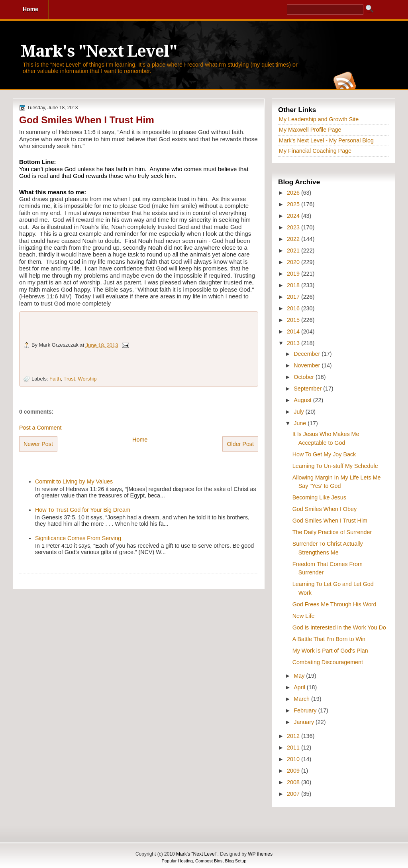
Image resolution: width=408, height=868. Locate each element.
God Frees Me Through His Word (334, 604)
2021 (294, 251)
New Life (304, 616)
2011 (294, 748)
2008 (294, 782)
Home (140, 440)
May (300, 676)
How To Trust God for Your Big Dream (83, 510)
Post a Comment (40, 428)
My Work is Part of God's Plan (330, 651)
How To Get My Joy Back (324, 454)
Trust (70, 379)
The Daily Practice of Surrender (332, 532)
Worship (87, 379)
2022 (294, 239)
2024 (294, 216)
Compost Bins (209, 861)
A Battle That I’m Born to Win (329, 639)
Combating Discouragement (328, 662)
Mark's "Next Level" (99, 51)
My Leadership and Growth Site (319, 119)
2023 (294, 227)
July (299, 412)
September (308, 389)
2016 (294, 308)
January (305, 722)
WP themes (260, 854)
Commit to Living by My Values (74, 481)
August (303, 400)
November (308, 365)
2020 (294, 262)
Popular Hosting (177, 861)
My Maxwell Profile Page (310, 130)
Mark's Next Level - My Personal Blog (326, 140)
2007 (294, 794)
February (306, 710)
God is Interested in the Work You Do (339, 627)
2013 (294, 343)
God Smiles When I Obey (325, 509)
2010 (294, 759)
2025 (294, 204)
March (302, 699)
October (305, 377)
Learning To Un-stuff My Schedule (335, 466)
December (308, 354)
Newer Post (38, 444)
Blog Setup (236, 861)
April (300, 687)
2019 (294, 274)
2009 (294, 771)
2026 (294, 193)
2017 (294, 297)
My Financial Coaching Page (315, 151)
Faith (55, 379)
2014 (294, 331)
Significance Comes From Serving (78, 538)
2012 (294, 736)
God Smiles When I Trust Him (87, 120)
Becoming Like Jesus (319, 497)
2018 (294, 285)
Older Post (240, 444)
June (301, 423)
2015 (294, 320)
